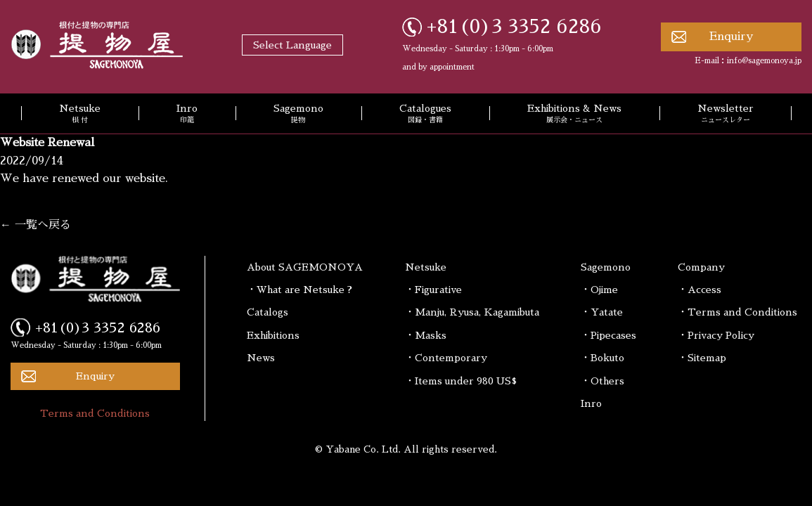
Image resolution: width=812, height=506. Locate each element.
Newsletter (726, 115)
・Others (602, 381)
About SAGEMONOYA (305, 267)
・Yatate (602, 312)
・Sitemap (702, 358)
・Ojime (599, 290)
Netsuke (80, 115)
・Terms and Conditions (737, 312)
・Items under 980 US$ (461, 381)
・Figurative (433, 290)
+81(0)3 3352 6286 (514, 27)
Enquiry (731, 37)
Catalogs (268, 312)
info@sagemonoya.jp (764, 61)
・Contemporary (446, 358)
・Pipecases (608, 335)
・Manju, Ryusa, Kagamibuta (472, 312)
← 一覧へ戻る (36, 225)
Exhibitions (273, 335)
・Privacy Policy (716, 335)
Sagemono (298, 115)
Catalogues (425, 115)
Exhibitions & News (574, 115)
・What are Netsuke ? (299, 290)
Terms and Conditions (95, 413)
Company (701, 267)
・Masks (426, 335)
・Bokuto (602, 358)
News (261, 358)
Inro (187, 115)
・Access (700, 290)
